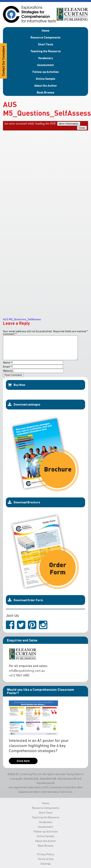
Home (45, 30)
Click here (23, 766)
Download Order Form (25, 605)
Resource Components (45, 37)
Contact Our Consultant (3, 61)
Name (7, 367)
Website (8, 375)
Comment (10, 334)
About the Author (46, 85)
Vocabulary (45, 58)
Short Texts (46, 44)
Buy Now (17, 390)
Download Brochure (24, 507)
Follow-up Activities (46, 72)
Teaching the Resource (46, 51)
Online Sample (45, 79)
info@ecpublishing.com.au (27, 675)
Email (7, 371)
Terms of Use (46, 864)
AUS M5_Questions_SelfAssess (22, 319)
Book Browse (45, 92)
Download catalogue (24, 409)
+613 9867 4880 (19, 680)
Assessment (45, 65)
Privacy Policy (45, 859)
